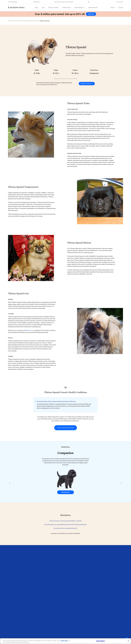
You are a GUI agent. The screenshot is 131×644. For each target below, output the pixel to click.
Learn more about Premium (66, 428)
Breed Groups (34, 21)
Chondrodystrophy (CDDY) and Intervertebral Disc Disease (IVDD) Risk (56, 401)
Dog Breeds (25, 21)
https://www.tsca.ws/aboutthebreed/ (65, 528)
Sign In (113, 7)
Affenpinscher (66, 492)
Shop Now (91, 14)
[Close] (128, 641)
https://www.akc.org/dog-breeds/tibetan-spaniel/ (66, 521)
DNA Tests (16, 21)
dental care (29, 330)
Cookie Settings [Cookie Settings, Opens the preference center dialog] (100, 641)
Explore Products (87, 84)
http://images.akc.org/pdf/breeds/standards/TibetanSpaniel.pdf (65, 525)
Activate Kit (120, 2)
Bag (121, 7)
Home (10, 21)
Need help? (37, 2)
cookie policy (64, 641)
